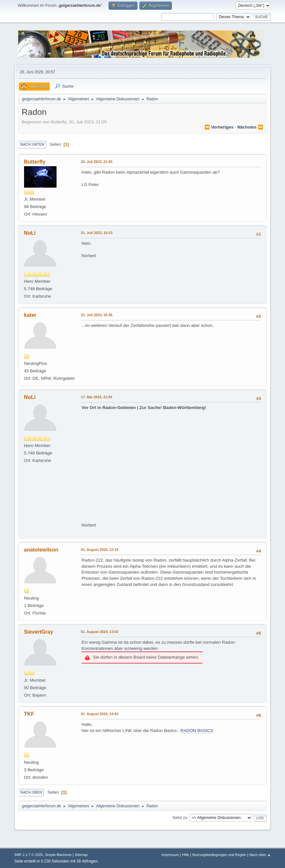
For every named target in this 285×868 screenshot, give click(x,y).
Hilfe (186, 855)
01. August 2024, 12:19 (100, 550)
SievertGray (39, 632)
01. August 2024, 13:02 (100, 632)
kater (30, 315)
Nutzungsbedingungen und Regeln (219, 855)
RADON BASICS (197, 731)
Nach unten (32, 144)
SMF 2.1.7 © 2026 (29, 855)
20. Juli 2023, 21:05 (97, 162)
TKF (29, 714)
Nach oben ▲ (260, 855)
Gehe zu (180, 818)
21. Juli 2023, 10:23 (97, 233)
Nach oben (31, 792)
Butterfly (35, 162)
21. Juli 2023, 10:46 (97, 315)
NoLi (30, 233)
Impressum (170, 855)
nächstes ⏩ (250, 127)
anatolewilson (41, 550)
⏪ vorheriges (219, 127)
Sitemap (81, 855)
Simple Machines (58, 855)
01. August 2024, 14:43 (100, 714)
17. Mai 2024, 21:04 (97, 397)
